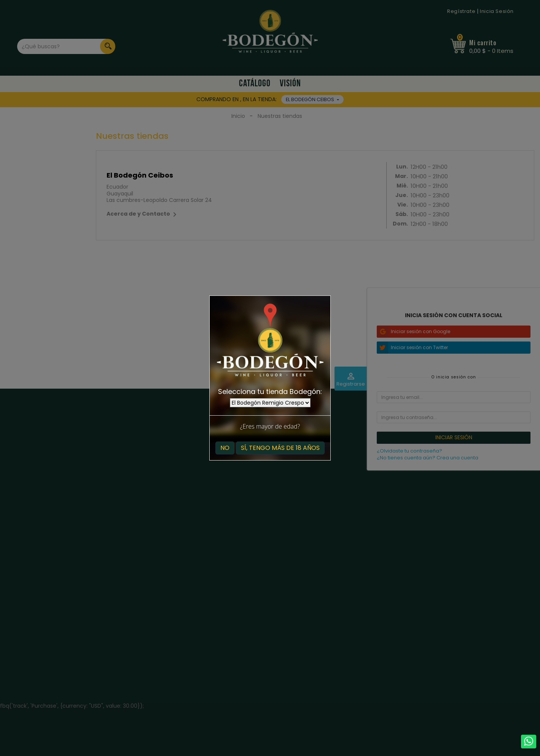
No (225, 448)
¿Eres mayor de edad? (270, 426)
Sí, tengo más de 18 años (280, 448)
